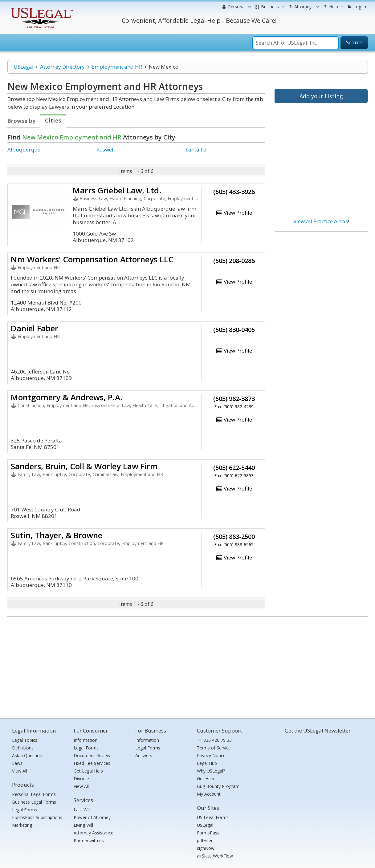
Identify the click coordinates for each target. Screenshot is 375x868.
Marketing (22, 825)
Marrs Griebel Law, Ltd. (117, 190)
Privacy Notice (211, 755)
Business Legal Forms (34, 802)
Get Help (206, 779)
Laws (17, 763)
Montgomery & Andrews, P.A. (67, 397)
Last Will (82, 810)
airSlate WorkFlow (215, 856)
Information (86, 740)
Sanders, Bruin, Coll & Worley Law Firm (84, 466)
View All (20, 771)
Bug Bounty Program (218, 786)
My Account (209, 794)
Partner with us (89, 840)
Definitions (23, 748)
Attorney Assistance (94, 833)
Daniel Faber (35, 328)
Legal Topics (25, 740)
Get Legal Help (88, 771)
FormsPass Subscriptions (37, 817)
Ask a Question (27, 755)
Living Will (83, 825)
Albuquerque (24, 149)
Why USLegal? (211, 771)
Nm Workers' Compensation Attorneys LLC (92, 259)
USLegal (24, 67)
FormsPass (208, 833)
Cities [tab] (53, 121)
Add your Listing (321, 96)
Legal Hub (207, 763)
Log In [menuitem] (356, 7)
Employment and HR (117, 67)
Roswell (106, 149)
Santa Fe (196, 149)
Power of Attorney (92, 817)
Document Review (92, 755)
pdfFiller (205, 840)
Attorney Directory (62, 67)
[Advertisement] (321, 276)
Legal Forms (24, 810)
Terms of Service (214, 748)
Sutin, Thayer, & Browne (57, 535)
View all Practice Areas (321, 221)
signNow (206, 848)
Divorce (81, 779)
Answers (144, 755)
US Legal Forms (213, 817)
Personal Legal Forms (34, 794)
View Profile (234, 213)
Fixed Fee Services (92, 763)
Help (333, 7)
